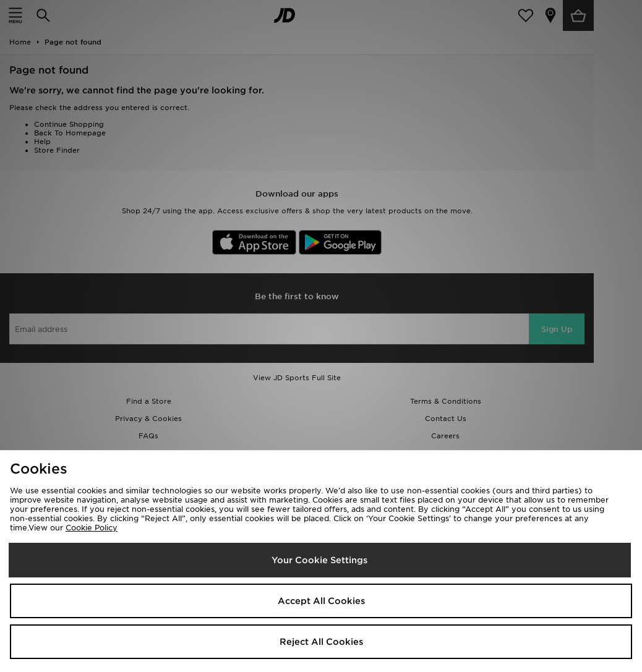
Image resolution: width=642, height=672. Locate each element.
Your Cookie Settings (319, 560)
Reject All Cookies (321, 642)
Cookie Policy (92, 528)
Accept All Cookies (321, 601)
